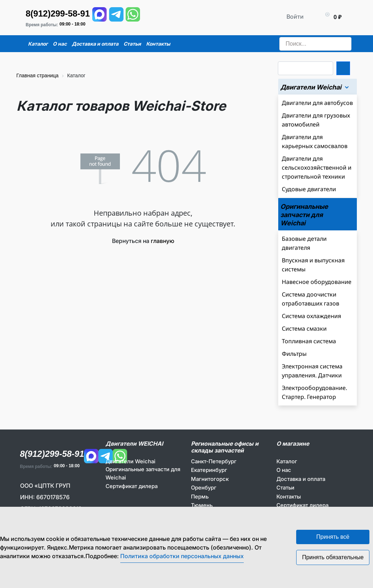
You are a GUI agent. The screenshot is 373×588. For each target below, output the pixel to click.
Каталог (287, 461)
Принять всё (333, 537)
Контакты (289, 497)
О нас (284, 470)
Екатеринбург (209, 470)
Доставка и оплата (301, 479)
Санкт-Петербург (214, 461)
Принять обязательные (333, 557)
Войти (295, 17)
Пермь (200, 497)
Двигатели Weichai (130, 461)
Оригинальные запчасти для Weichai (143, 473)
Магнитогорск (210, 479)
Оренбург (204, 488)
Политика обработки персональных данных (182, 556)
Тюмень (202, 505)
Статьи (285, 488)
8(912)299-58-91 (58, 13)
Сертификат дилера (132, 486)
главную (162, 241)
